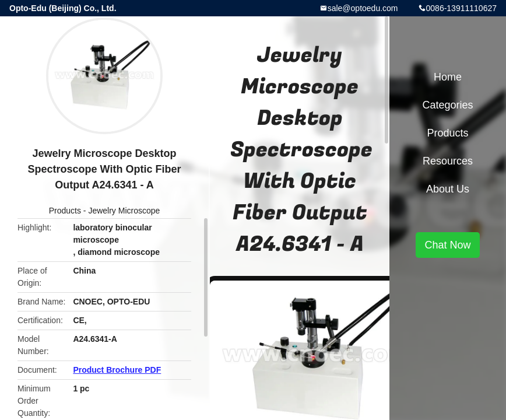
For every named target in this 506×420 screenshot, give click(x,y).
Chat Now (447, 245)
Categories (447, 105)
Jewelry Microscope (124, 211)
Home (448, 77)
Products (65, 211)
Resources (448, 161)
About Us (448, 189)
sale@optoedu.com (363, 8)
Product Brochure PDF (117, 370)
